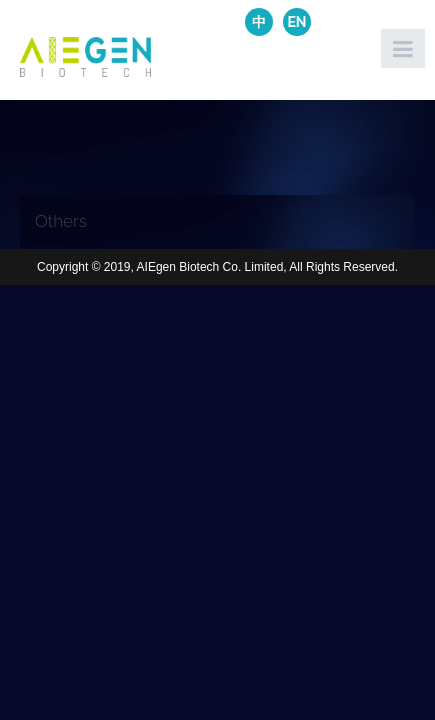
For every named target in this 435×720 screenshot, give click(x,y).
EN (296, 22)
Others (61, 221)
